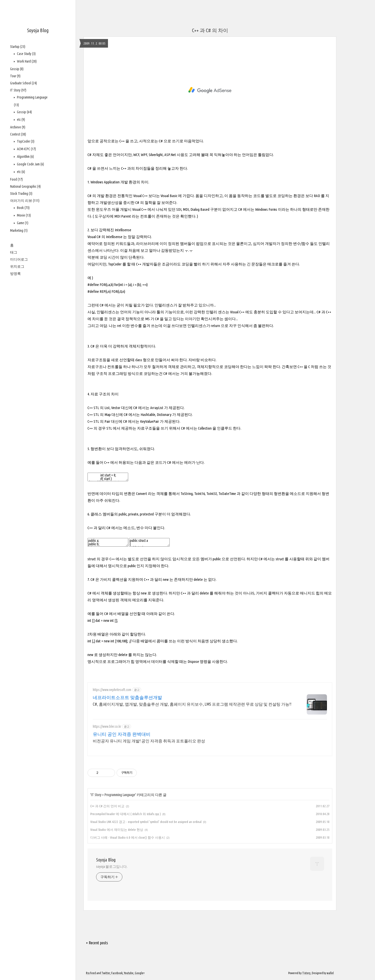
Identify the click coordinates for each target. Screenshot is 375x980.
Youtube (129, 973)
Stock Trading (21, 194)
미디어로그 (19, 259)
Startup (18, 47)
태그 (14, 252)
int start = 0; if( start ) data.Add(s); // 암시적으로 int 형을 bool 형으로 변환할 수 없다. (108, 477)
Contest (18, 134)
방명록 (15, 274)
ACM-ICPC (26, 149)
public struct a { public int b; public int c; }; (149, 542)
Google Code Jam (30, 164)
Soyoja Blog (38, 30)
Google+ (140, 973)
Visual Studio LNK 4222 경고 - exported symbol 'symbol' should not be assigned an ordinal (146, 822)
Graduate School (24, 83)
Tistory (306, 973)
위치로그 (17, 266)
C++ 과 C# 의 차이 (210, 30)
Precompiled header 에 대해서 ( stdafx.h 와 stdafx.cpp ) (126, 814)
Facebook (117, 973)
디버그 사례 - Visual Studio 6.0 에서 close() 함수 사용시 (128, 837)
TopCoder (25, 141)
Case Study (26, 54)
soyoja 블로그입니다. (112, 867)
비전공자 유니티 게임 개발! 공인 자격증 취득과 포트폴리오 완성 (149, 741)
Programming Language (120, 795)
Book (23, 208)
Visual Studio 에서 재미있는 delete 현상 (117, 830)
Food (16, 179)
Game (22, 223)
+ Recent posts (97, 943)
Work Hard (26, 61)
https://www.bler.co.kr (107, 726)
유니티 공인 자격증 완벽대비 (122, 734)
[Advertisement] (210, 90)
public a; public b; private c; (108, 542)
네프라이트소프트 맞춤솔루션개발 (127, 697)
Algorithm (25, 157)
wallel (330, 973)
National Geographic (25, 186)
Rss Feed (91, 973)
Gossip (17, 69)
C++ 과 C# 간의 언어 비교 (107, 806)
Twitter (106, 973)
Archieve (18, 127)
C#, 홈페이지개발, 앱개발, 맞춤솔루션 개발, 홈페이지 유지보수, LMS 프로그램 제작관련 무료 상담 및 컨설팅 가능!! (192, 704)
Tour (15, 76)
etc (21, 120)
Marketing (19, 230)
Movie (24, 215)
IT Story (18, 90)
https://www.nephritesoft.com (112, 690)
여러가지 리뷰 (25, 201)
